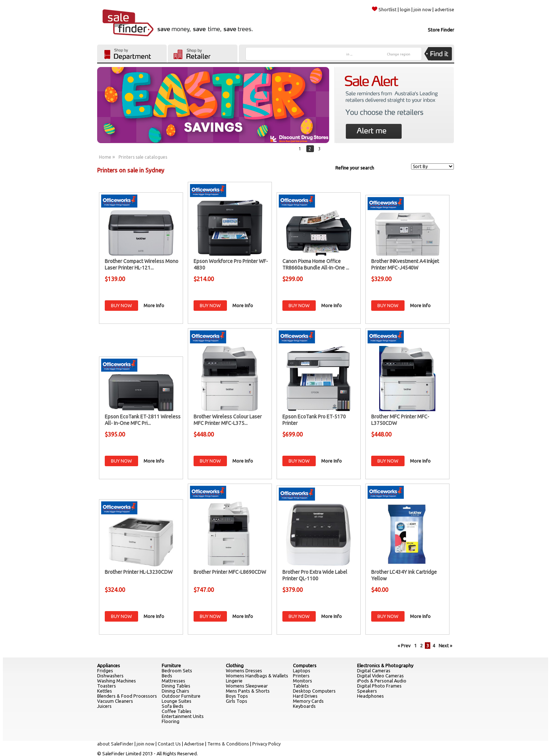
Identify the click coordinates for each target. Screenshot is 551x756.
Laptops (302, 671)
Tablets (301, 686)
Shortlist (384, 9)
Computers (305, 665)
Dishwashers (110, 676)
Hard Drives (305, 696)
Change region (399, 54)
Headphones (370, 696)
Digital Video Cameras (380, 676)
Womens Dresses (244, 671)
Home (105, 157)
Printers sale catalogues (143, 157)
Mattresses (173, 681)
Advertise (194, 744)
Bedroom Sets (177, 671)
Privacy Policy (266, 744)
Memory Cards (308, 701)
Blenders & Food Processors (127, 696)
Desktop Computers (314, 691)
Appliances (109, 665)
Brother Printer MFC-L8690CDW (230, 572)
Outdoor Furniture (181, 696)
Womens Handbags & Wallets (257, 676)
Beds (167, 676)
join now (422, 9)
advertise (444, 9)
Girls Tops (237, 701)
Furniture (171, 665)
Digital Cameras (374, 671)
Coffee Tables (177, 711)
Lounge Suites (177, 701)
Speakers (367, 691)
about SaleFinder (115, 744)
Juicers (104, 706)
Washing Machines (117, 681)
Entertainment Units (183, 716)
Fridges (105, 671)
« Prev (404, 646)
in (349, 54)
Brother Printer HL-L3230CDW (139, 572)
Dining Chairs (175, 691)
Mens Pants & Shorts (248, 691)
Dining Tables (176, 686)
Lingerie (234, 681)
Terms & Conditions (228, 744)
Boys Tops (237, 696)
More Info (154, 305)
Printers (301, 676)
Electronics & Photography (385, 665)
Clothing (235, 665)
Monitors (303, 681)
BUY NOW (121, 305)
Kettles (105, 691)
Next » (445, 646)
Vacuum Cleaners (115, 701)
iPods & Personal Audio (382, 681)
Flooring (171, 721)
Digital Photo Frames (379, 686)
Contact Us (169, 744)
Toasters (107, 686)
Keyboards (304, 706)
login (405, 9)
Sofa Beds (173, 706)
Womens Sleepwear (247, 686)
